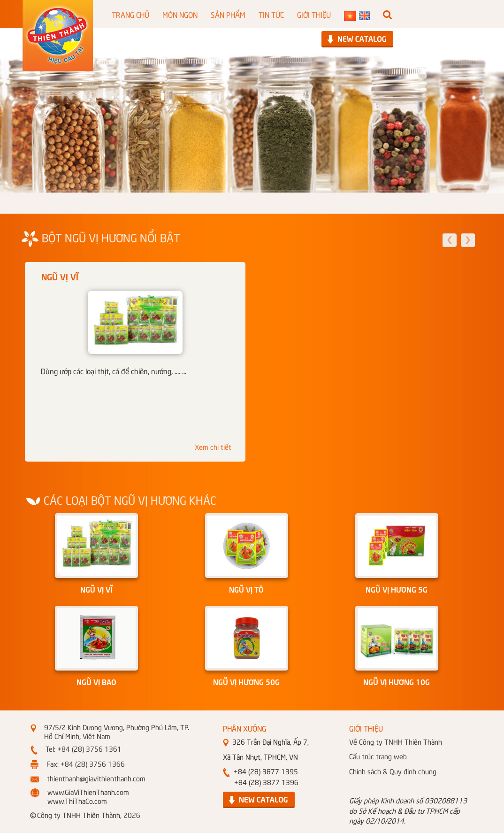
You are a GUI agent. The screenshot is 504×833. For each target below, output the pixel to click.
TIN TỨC (271, 14)
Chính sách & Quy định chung (393, 771)
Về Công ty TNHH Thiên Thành (396, 741)
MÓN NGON (180, 14)
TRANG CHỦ (130, 14)
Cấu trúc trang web (378, 756)
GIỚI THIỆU (314, 14)
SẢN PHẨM (228, 14)
